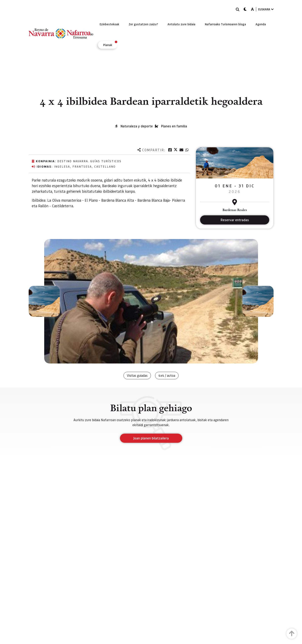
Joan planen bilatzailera (151, 438)
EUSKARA (266, 9)
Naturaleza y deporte (137, 126)
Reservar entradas (235, 220)
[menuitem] (109, 24)
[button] (44, 301)
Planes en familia (174, 126)
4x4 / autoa (167, 375)
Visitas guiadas (137, 375)
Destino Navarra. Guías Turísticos (89, 161)
